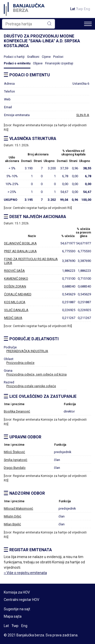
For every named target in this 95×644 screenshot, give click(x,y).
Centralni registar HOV (22, 600)
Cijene (46, 57)
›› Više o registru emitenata (25, 573)
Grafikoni (33, 57)
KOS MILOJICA (15, 302)
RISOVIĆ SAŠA (14, 271)
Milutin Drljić (13, 516)
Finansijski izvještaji (59, 63)
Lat (73, 9)
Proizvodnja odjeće (20, 363)
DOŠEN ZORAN (15, 286)
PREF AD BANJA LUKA (20, 251)
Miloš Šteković (14, 452)
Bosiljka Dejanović (17, 411)
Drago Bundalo (15, 468)
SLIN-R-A (83, 115)
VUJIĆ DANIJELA (16, 310)
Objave (38, 63)
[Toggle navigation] (88, 24)
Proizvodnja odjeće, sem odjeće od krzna (36, 374)
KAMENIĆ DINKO (16, 279)
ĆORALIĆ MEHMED (18, 294)
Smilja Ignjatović (16, 460)
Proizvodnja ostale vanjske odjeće (31, 386)
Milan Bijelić (12, 524)
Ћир (79, 9)
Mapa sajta (13, 616)
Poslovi (58, 57)
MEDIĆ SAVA (13, 318)
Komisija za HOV (17, 592)
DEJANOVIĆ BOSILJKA (20, 243)
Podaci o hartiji (14, 57)
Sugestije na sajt (17, 609)
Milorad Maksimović (18, 508)
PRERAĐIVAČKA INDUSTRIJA (27, 351)
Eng (87, 9)
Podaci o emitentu (17, 63)
